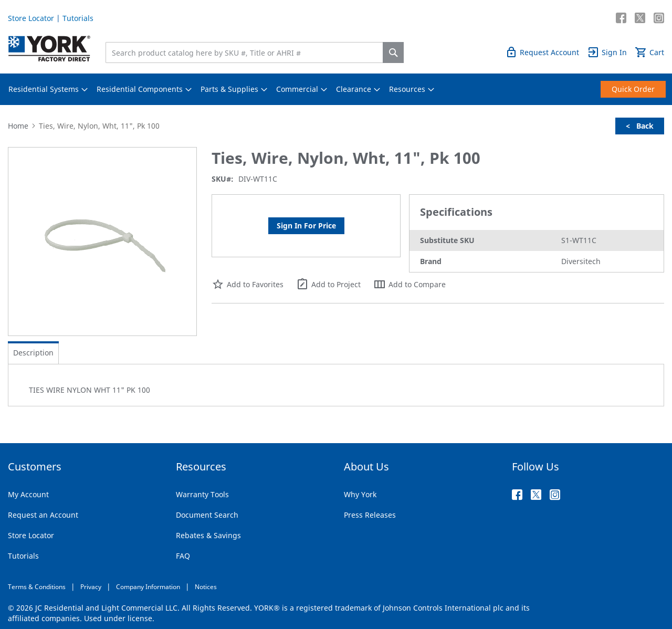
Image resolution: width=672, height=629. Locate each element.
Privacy (91, 587)
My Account (28, 494)
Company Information (148, 587)
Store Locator (31, 18)
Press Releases (370, 515)
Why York (360, 494)
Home (18, 126)
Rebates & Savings (208, 535)
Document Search (207, 515)
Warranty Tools (202, 494)
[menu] (336, 89)
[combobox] (247, 53)
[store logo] (49, 49)
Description (33, 353)
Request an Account (43, 515)
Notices (206, 587)
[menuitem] (44, 89)
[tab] (33, 353)
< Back (640, 126)
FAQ (183, 556)
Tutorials (78, 18)
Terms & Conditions (37, 587)
